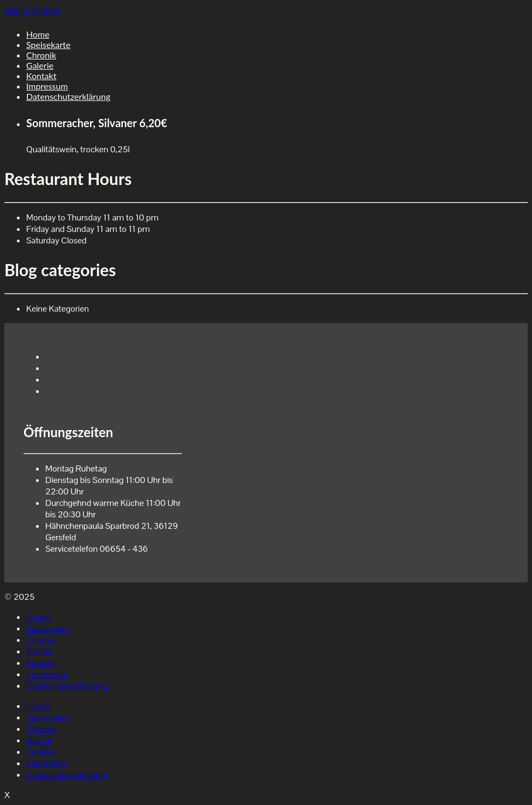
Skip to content (32, 10)
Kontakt (41, 76)
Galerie (40, 65)
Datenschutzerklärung (68, 96)
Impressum (47, 86)
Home (38, 34)
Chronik (41, 55)
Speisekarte (48, 44)
